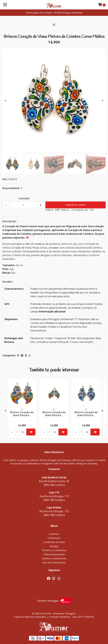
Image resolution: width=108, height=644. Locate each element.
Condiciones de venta (54, 542)
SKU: (5, 179)
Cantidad (24, 198)
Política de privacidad (54, 554)
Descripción (9, 221)
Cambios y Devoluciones (54, 558)
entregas (54, 546)
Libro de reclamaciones (54, 562)
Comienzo (54, 534)
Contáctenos (54, 538)
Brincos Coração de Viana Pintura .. (22, 414)
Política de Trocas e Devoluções (75, 342)
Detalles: (8, 282)
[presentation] (5, 101)
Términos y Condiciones (54, 550)
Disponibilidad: (11, 188)
